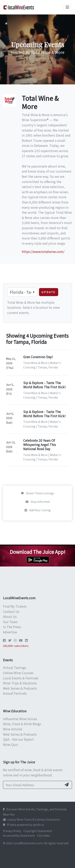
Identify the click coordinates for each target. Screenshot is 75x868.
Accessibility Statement (19, 835)
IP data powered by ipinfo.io (23, 825)
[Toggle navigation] (67, 7)
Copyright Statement (38, 831)
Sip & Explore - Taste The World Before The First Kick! (44, 385)
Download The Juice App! (37, 552)
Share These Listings (38, 493)
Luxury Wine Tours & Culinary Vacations (31, 819)
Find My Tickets (15, 606)
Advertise (10, 632)
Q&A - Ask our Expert (18, 739)
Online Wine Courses (18, 673)
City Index (43, 835)
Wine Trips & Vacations (20, 683)
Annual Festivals (15, 693)
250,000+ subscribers (16, 646)
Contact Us (11, 611)
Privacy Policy (12, 831)
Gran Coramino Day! (38, 357)
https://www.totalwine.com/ (43, 252)
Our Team (10, 622)
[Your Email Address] (33, 785)
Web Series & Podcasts (20, 688)
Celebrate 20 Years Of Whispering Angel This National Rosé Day (40, 445)
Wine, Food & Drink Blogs (22, 724)
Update (49, 292)
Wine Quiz (11, 744)
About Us (10, 616)
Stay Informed (38, 502)
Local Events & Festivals (21, 678)
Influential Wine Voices (20, 719)
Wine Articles (13, 729)
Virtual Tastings (15, 668)
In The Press (12, 627)
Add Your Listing (38, 510)
